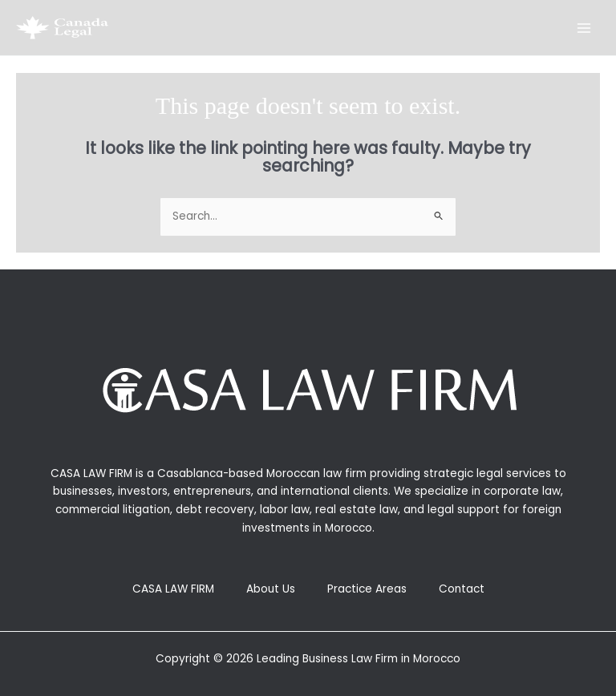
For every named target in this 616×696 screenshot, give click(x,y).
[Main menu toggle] (584, 28)
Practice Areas (367, 589)
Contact (462, 589)
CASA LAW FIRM (173, 589)
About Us (271, 589)
